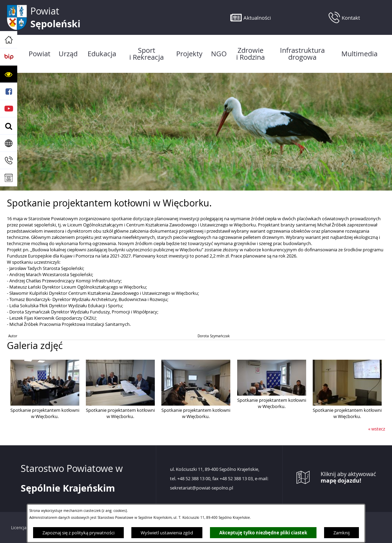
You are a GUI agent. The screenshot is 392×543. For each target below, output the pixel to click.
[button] (9, 74)
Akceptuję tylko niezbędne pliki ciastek (263, 533)
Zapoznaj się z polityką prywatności (78, 533)
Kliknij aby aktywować (348, 477)
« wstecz (377, 429)
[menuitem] (39, 54)
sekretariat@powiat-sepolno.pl (202, 488)
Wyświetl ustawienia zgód (167, 533)
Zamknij (341, 533)
